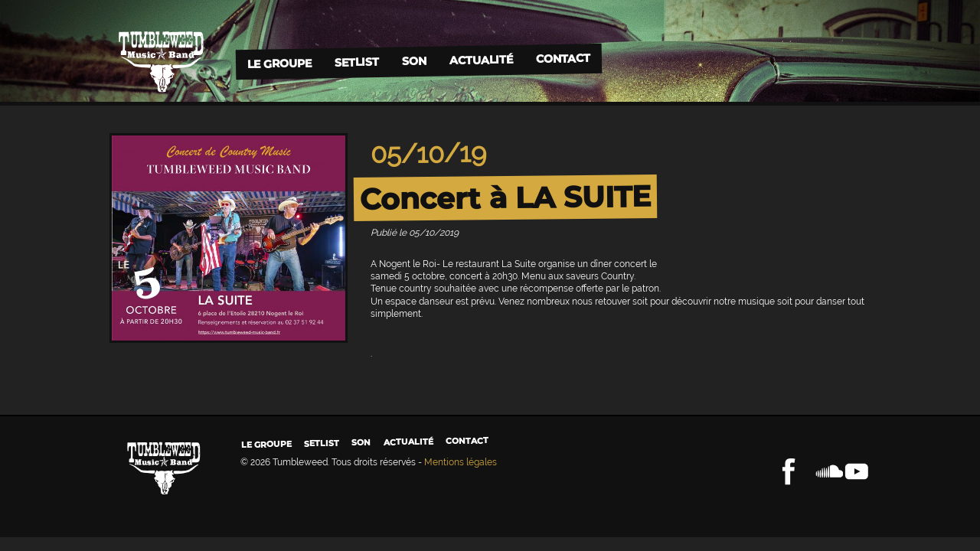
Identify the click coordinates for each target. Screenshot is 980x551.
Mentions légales (461, 462)
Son (413, 61)
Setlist (356, 62)
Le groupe (279, 63)
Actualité (480, 59)
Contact (562, 59)
